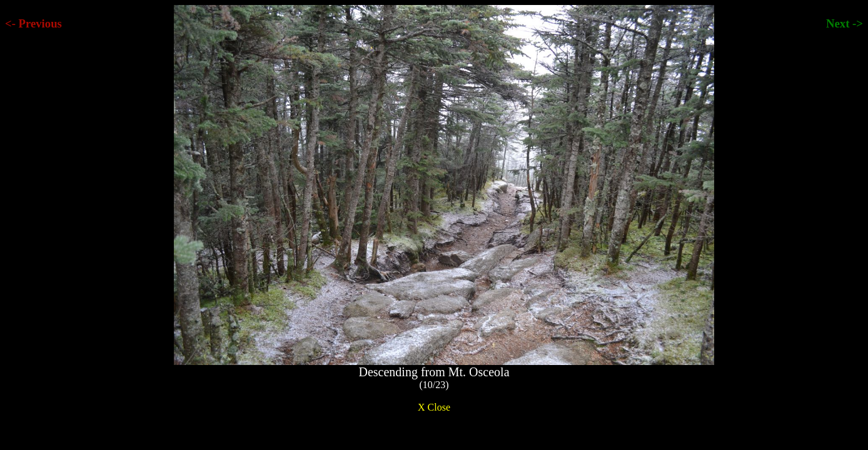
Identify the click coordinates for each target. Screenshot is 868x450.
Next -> (845, 23)
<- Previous (33, 23)
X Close (434, 407)
